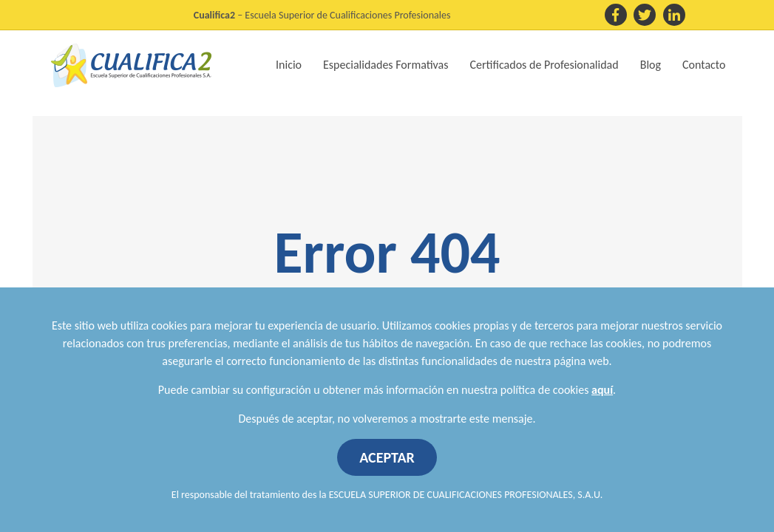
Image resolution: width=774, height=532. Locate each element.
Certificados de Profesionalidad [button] (544, 65)
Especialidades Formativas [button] (386, 65)
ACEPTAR (387, 457)
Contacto (704, 65)
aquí (602, 390)
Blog (651, 65)
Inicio (289, 65)
